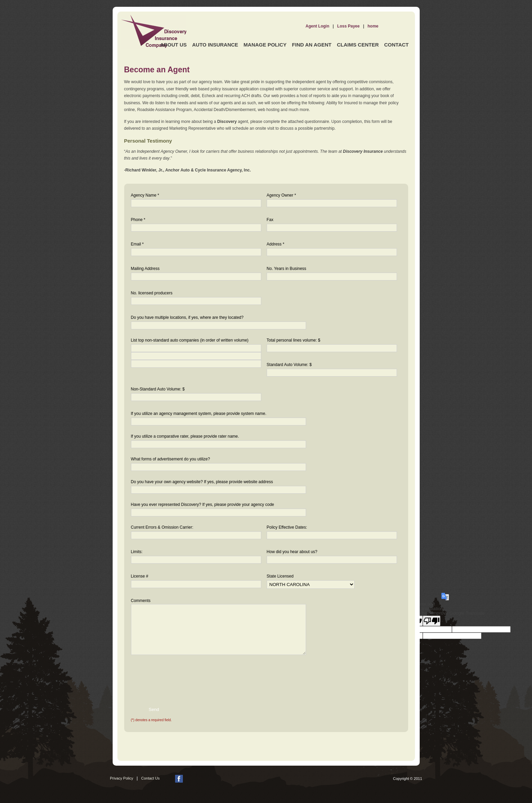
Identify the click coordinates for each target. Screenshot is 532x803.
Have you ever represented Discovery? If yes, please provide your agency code (203, 505)
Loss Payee (348, 26)
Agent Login (318, 26)
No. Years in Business (287, 269)
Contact (396, 45)
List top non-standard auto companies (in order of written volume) (190, 340)
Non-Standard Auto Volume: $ (158, 389)
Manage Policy (265, 45)
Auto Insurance (215, 45)
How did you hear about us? (292, 552)
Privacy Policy (121, 778)
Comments (141, 601)
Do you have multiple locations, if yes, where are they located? (187, 317)
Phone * (138, 220)
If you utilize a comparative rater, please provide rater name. (185, 436)
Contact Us (150, 778)
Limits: (137, 552)
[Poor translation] (432, 621)
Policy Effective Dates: (287, 527)
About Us (173, 45)
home (373, 26)
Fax (270, 220)
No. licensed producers (152, 293)
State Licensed (280, 576)
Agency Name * (145, 195)
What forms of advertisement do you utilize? (170, 459)
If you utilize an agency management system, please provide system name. (199, 414)
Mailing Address (145, 269)
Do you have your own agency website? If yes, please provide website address (202, 482)
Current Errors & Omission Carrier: (162, 527)
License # (140, 576)
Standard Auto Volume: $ (289, 365)
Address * (275, 244)
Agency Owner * (281, 195)
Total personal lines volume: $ (293, 340)
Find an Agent (312, 45)
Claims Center (358, 45)
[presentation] (174, 675)
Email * (137, 244)
